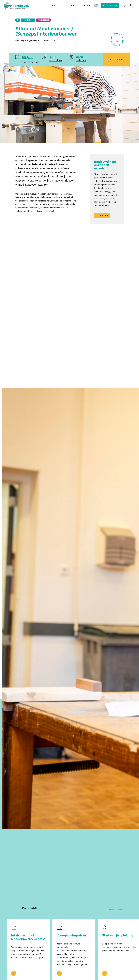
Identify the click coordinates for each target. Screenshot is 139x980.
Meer (86, 5)
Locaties (53, 5)
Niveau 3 (35, 41)
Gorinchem (81, 60)
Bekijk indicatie (56, 60)
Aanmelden (112, 5)
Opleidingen (71, 5)
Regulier (25, 41)
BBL (17, 41)
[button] (111, 910)
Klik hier (104, 215)
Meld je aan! (117, 59)
